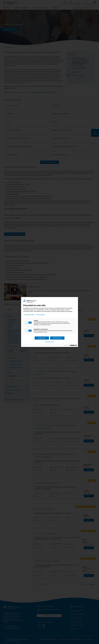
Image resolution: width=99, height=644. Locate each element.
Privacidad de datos (29, 315)
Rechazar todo (57, 338)
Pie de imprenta (41, 315)
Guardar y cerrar (50, 342)
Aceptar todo (42, 338)
